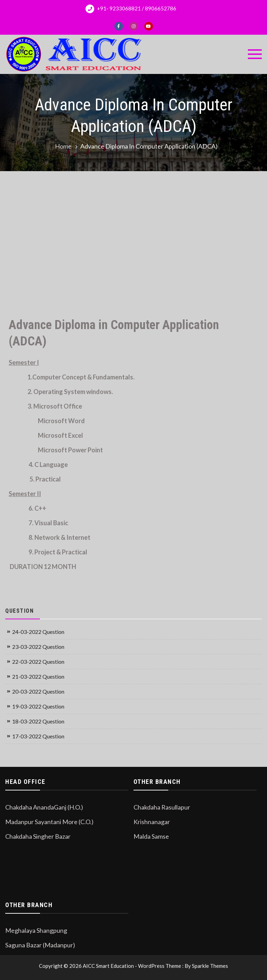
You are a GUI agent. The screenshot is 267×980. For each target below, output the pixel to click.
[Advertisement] (133, 237)
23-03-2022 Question (38, 647)
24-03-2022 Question (38, 632)
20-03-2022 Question (38, 691)
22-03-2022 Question (38, 661)
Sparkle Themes (210, 966)
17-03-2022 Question (38, 736)
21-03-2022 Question (38, 676)
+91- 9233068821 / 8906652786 (131, 9)
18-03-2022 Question (38, 721)
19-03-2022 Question (38, 706)
